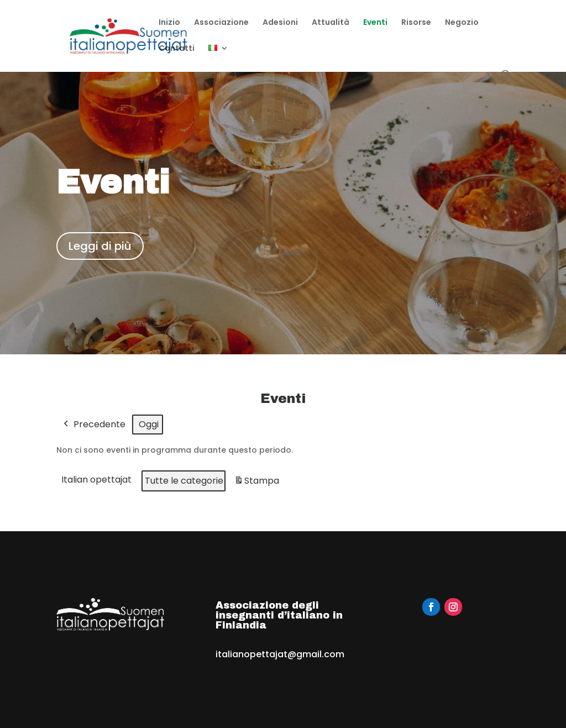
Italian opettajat (96, 480)
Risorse (416, 23)
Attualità (331, 23)
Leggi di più (100, 246)
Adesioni (280, 23)
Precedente (93, 425)
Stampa (256, 483)
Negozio (462, 23)
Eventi (375, 23)
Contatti (177, 49)
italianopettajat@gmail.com (280, 654)
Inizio (169, 23)
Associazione (221, 23)
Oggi (149, 424)
